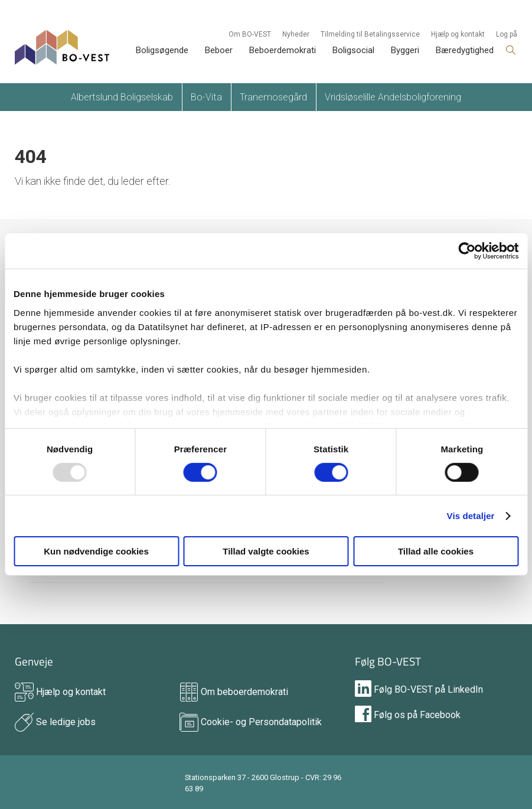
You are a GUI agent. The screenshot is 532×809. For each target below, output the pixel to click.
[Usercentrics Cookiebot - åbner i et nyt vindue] (467, 251)
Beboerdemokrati (283, 50)
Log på (507, 34)
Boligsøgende (162, 50)
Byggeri (405, 50)
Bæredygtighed (465, 50)
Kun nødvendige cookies (96, 551)
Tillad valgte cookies (266, 551)
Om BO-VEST (250, 34)
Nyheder (296, 34)
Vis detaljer (471, 516)
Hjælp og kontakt (458, 34)
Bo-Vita (206, 97)
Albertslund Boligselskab (122, 97)
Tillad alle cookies (436, 551)
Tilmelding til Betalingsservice (370, 34)
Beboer (219, 50)
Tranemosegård (273, 97)
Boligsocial (353, 50)
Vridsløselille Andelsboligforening (393, 97)
